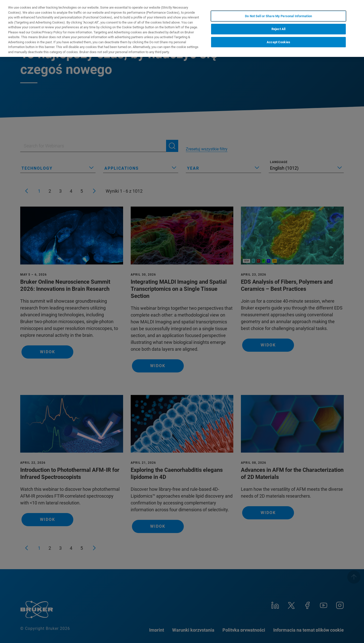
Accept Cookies (278, 42)
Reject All (278, 29)
